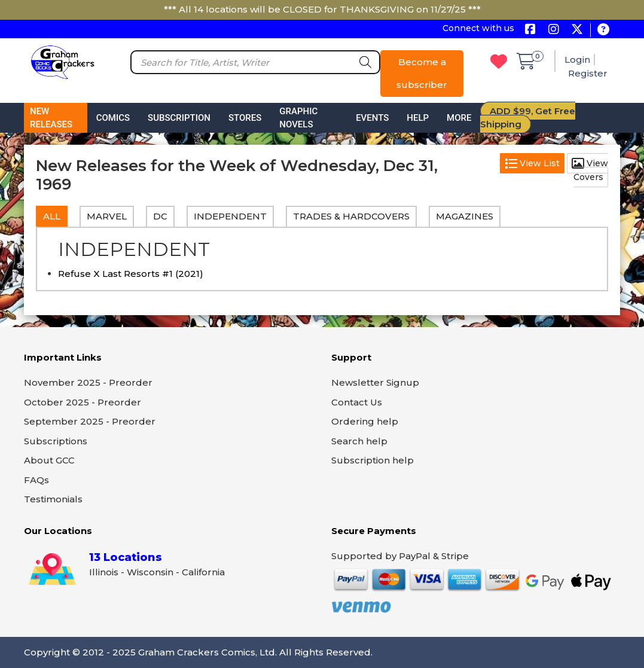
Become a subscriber (422, 73)
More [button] (459, 118)
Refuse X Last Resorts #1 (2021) (131, 274)
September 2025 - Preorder (90, 421)
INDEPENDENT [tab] (230, 216)
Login (577, 60)
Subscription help (373, 460)
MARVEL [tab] (107, 216)
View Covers (590, 170)
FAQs (36, 480)
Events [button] (372, 118)
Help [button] (418, 118)
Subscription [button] (179, 118)
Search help (359, 441)
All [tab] (52, 216)
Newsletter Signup (375, 382)
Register (588, 73)
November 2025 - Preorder (88, 382)
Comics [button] (113, 118)
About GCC (49, 460)
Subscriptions (56, 441)
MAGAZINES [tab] (465, 216)
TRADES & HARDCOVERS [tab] (351, 216)
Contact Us (357, 402)
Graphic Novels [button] (298, 118)
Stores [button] (245, 118)
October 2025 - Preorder (83, 402)
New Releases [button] (51, 118)
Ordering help (365, 421)
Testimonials (53, 499)
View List (532, 163)
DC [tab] (160, 216)
